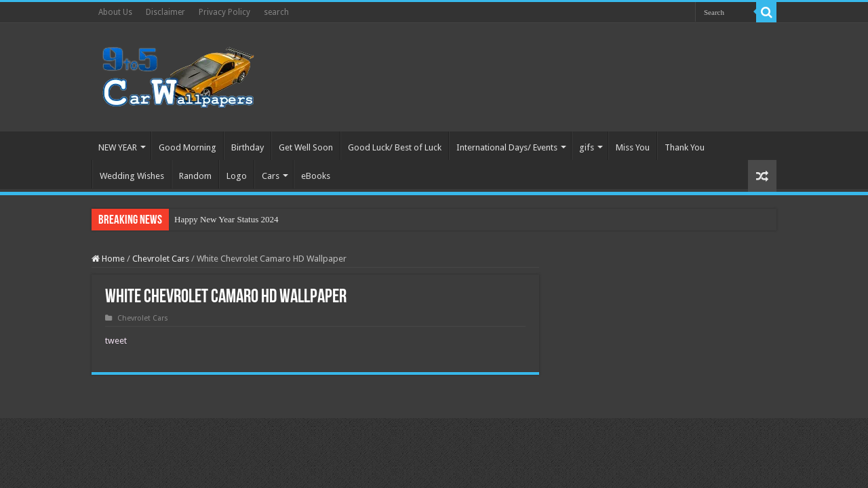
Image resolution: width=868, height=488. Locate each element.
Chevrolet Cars (161, 259)
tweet (116, 341)
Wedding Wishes (132, 176)
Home (108, 259)
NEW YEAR (118, 147)
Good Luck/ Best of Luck (395, 147)
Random (195, 176)
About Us (115, 12)
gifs (587, 147)
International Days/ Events (507, 147)
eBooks (316, 176)
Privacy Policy (224, 12)
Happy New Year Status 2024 (226, 219)
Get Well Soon (306, 147)
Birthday (248, 147)
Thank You (685, 147)
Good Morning (188, 147)
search (276, 12)
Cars (271, 176)
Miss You (633, 147)
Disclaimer (165, 12)
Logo (237, 176)
